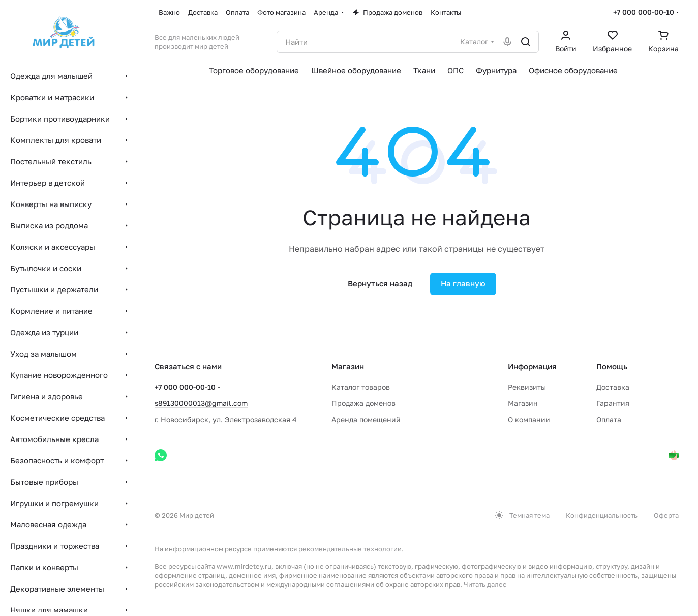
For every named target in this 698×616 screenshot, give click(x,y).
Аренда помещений (366, 419)
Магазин (523, 403)
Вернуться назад (380, 283)
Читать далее (485, 584)
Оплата (609, 419)
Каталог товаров (361, 387)
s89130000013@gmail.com (201, 403)
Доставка (613, 387)
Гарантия (613, 403)
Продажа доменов (363, 403)
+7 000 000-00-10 (644, 12)
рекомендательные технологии (350, 549)
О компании (529, 419)
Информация (532, 366)
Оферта (666, 515)
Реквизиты (527, 387)
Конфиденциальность (602, 515)
